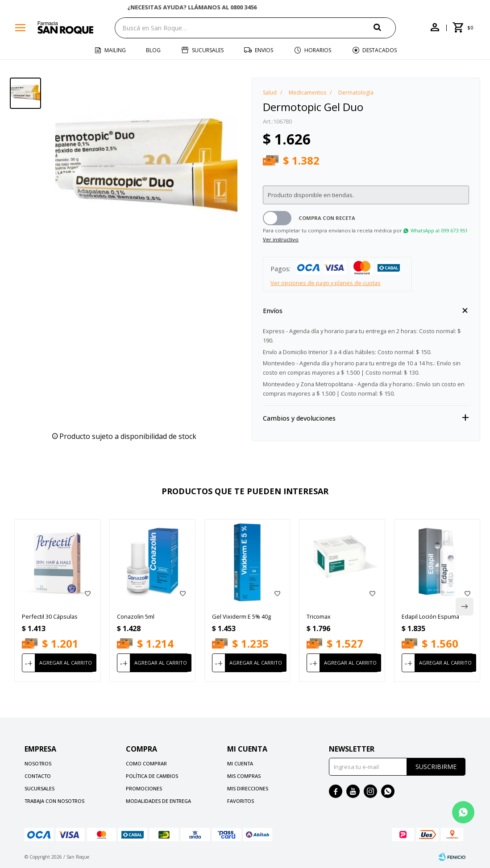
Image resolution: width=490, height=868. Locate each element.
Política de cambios (152, 776)
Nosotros (38, 763)
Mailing (115, 50)
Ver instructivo (281, 239)
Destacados (380, 50)
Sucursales (208, 50)
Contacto (38, 776)
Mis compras (244, 776)
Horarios (318, 50)
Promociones (144, 788)
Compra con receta (327, 218)
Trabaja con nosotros (54, 801)
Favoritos (241, 801)
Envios (264, 50)
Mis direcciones (248, 788)
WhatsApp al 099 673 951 (439, 230)
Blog (153, 50)
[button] (385, 27)
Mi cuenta (240, 763)
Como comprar (146, 763)
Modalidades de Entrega (158, 801)
